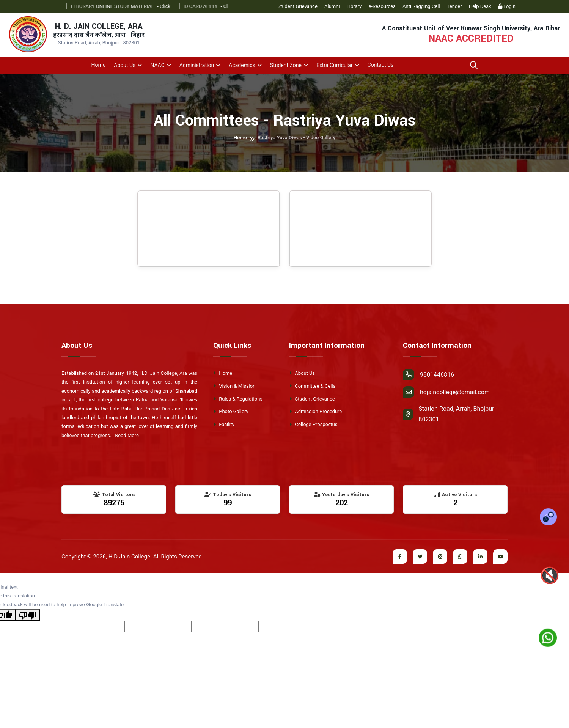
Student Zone (286, 65)
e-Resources (382, 6)
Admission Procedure (315, 411)
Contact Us (381, 65)
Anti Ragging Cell (421, 6)
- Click (173, 6)
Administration (197, 65)
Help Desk (480, 6)
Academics (242, 65)
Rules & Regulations (238, 399)
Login (507, 6)
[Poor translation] (28, 615)
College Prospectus (313, 424)
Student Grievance (297, 6)
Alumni (332, 6)
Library (354, 6)
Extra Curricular (335, 65)
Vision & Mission (234, 386)
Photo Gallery (231, 411)
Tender (454, 6)
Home (99, 65)
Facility (224, 424)
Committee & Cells (312, 386)
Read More (127, 435)
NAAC (157, 65)
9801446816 (428, 374)
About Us (125, 65)
